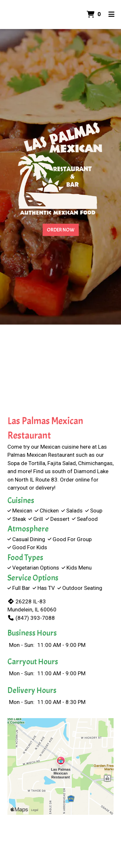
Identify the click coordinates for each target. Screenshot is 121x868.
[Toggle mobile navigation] (111, 15)
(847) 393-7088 (31, 618)
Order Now (61, 230)
